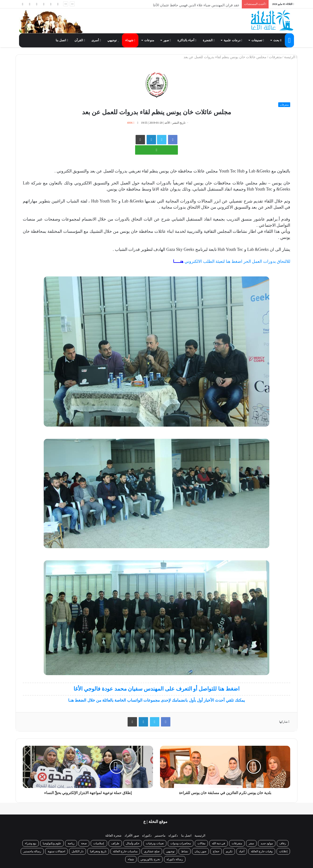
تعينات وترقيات (155, 843)
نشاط (185, 851)
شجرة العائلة (113, 835)
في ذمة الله (219, 843)
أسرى (96, 40)
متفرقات (275, 57)
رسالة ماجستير (32, 851)
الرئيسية (200, 835)
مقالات (201, 843)
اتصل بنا (62, 40)
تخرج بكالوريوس (150, 859)
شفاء (131, 859)
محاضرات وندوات (181, 843)
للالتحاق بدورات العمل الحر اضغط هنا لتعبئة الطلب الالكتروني (232, 261)
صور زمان (200, 851)
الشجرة (209, 40)
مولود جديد (267, 843)
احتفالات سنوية (56, 851)
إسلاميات (99, 843)
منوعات (149, 40)
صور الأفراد (132, 835)
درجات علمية (233, 40)
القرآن (80, 40)
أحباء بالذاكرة (187, 40)
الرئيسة (291, 57)
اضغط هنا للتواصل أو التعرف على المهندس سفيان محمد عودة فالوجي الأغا (156, 689)
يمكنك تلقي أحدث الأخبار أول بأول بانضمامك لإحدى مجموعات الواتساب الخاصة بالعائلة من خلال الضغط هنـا (156, 700)
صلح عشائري (152, 851)
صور (167, 40)
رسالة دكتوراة (175, 859)
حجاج (216, 851)
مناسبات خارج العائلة (125, 851)
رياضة (71, 843)
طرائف (115, 843)
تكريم (229, 851)
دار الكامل (78, 851)
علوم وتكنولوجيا (52, 843)
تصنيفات (258, 40)
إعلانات (283, 851)
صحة (84, 843)
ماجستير (160, 835)
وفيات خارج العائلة (262, 851)
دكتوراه (173, 835)
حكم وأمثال (133, 843)
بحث (277, 40)
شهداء (130, 40)
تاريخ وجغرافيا (98, 851)
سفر (251, 843)
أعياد (242, 851)
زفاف (283, 843)
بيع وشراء (31, 843)
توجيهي (113, 40)
